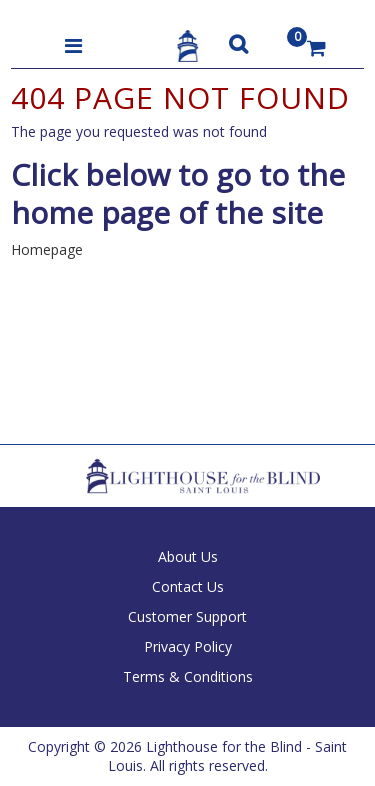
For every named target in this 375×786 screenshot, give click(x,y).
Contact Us (188, 586)
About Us (188, 556)
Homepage (47, 249)
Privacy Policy (188, 646)
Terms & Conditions (188, 676)
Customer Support (187, 616)
